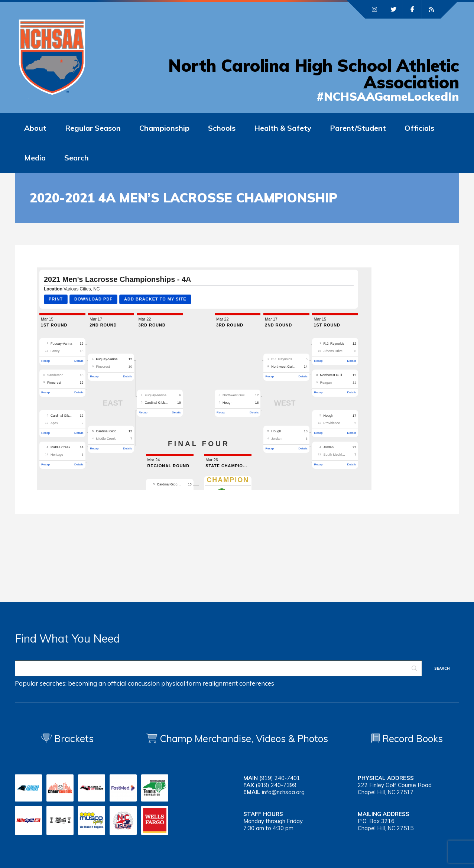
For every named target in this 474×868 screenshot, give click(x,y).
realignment (220, 683)
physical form (181, 683)
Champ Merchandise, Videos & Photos (244, 739)
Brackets (67, 739)
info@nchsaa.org (283, 792)
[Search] (218, 668)
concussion (144, 683)
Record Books (407, 739)
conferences (257, 683)
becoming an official (97, 683)
